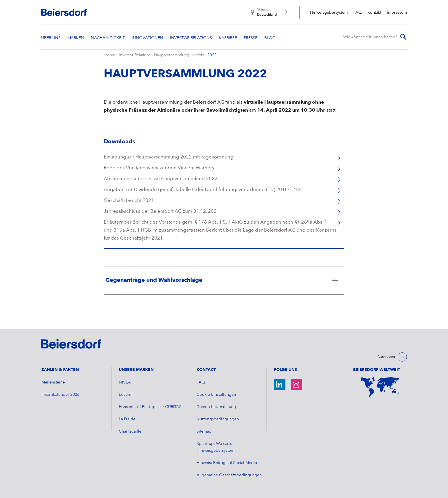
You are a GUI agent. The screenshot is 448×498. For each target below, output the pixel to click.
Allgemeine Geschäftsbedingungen (229, 475)
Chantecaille (130, 431)
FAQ (358, 13)
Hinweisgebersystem (329, 13)
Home (110, 55)
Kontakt (374, 13)
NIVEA (125, 382)
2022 (212, 55)
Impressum (397, 13)
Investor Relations (135, 55)
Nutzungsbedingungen (218, 419)
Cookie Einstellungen (216, 395)
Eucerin (126, 395)
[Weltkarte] (380, 387)
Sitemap (204, 431)
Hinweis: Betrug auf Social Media (227, 463)
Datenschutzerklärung (216, 407)
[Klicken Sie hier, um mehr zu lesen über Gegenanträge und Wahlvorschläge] (224, 280)
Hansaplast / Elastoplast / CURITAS (150, 407)
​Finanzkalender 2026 (60, 395)
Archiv (198, 55)
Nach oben (386, 357)
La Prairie (127, 419)
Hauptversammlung (172, 55)
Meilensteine (53, 382)
